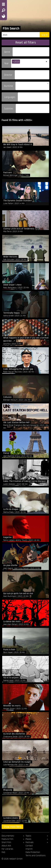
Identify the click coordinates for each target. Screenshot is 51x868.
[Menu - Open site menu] (3, 4)
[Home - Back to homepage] (3, 16)
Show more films (13, 827)
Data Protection (33, 852)
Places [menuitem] (28, 839)
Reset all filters (26, 42)
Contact (29, 846)
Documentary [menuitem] (8, 836)
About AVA (6, 846)
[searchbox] (14, 51)
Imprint (29, 849)
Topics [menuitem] (28, 836)
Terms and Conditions (36, 855)
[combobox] (31, 52)
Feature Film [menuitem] (7, 839)
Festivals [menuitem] (30, 842)
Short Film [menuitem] (6, 842)
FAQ (3, 852)
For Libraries (7, 849)
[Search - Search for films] (3, 10)
